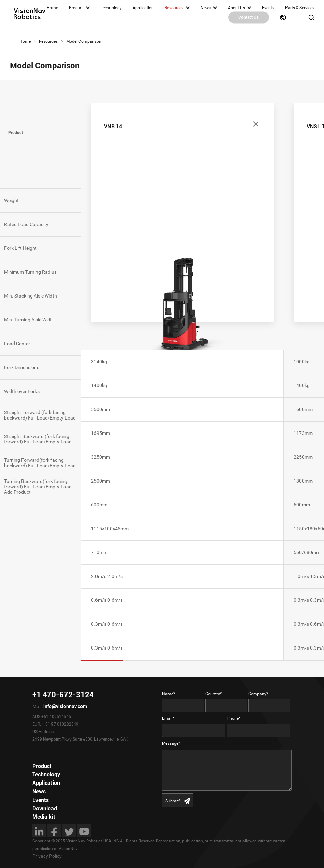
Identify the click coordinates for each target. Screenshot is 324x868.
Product (76, 8)
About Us (236, 8)
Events (268, 8)
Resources (174, 8)
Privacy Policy (47, 856)
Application (143, 8)
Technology (111, 8)
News (206, 8)
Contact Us (248, 17)
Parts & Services (300, 8)
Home (52, 8)
